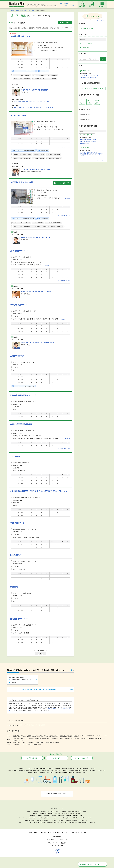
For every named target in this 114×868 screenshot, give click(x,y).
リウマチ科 (15, 745)
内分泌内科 (15, 737)
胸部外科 (82, 739)
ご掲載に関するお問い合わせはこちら (57, 794)
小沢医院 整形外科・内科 (21, 182)
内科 (14, 735)
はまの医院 (15, 456)
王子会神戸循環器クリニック (23, 395)
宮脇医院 (14, 587)
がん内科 (34, 737)
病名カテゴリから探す (28, 10)
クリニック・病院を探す (82, 758)
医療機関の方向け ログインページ (92, 864)
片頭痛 (82, 156)
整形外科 (17, 739)
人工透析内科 (56, 735)
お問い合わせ (76, 832)
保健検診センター (18, 523)
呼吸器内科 (35, 735)
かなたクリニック (18, 115)
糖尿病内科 (63, 735)
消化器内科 (18, 735)
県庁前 (30, 725)
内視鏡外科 (92, 739)
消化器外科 (27, 739)
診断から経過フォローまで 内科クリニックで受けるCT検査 (31, 101)
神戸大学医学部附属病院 (21, 424)
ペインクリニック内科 (101, 735)
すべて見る (68, 198)
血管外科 (15, 740)
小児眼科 (23, 742)
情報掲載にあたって (52, 839)
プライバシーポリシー (45, 832)
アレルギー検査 (84, 142)
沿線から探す (85, 47)
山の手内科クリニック (20, 36)
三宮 (24, 725)
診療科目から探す (87, 29)
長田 (44, 725)
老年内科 (54, 737)
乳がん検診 (93, 142)
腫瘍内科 (77, 735)
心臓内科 (68, 735)
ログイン (53, 846)
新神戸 (27, 725)
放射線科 (32, 745)
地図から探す (66, 23)
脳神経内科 (49, 737)
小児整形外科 (56, 742)
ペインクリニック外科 (100, 739)
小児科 (14, 742)
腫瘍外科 (77, 739)
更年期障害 (83, 154)
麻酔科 (36, 745)
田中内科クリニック (19, 251)
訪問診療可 (93, 77)
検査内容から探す (87, 135)
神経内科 (51, 735)
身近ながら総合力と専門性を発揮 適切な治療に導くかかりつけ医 (33, 107)
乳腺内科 (70, 737)
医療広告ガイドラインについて (62, 832)
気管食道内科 (29, 735)
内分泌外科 (20, 740)
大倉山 (34, 725)
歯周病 (89, 154)
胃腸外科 (32, 739)
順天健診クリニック (19, 619)
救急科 (39, 745)
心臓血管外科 (67, 739)
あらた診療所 (16, 555)
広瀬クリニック (17, 356)
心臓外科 (73, 739)
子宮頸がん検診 (84, 144)
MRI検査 (94, 140)
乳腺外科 (61, 739)
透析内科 (39, 737)
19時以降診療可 (84, 77)
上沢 (42, 725)
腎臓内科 (46, 735)
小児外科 (18, 742)
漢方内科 (93, 735)
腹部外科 (87, 739)
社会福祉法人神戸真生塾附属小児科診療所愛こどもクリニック (39, 491)
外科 (14, 739)
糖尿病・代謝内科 (27, 737)
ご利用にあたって (33, 832)
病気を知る (57, 758)
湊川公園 (38, 725)
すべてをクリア (101, 20)
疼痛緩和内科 (60, 737)
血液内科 (73, 735)
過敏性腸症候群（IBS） (91, 152)
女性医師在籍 (84, 76)
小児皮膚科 (36, 742)
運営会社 (84, 832)
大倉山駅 (18, 10)
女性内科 (43, 737)
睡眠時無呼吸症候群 (97, 154)
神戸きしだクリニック (20, 305)
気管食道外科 (38, 739)
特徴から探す (85, 71)
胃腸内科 (23, 735)
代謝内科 (20, 737)
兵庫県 (13, 10)
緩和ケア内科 (76, 737)
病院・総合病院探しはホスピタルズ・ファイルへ (67, 4)
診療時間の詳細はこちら (64, 147)
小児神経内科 (42, 742)
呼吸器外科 (44, 739)
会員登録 (61, 846)
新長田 (21, 725)
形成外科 (22, 739)
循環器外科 (56, 739)
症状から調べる (32, 758)
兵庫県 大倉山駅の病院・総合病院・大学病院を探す (39, 689)
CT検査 (89, 140)
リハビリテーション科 (24, 745)
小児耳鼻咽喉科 (29, 742)
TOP (8, 10)
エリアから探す (86, 44)
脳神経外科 (50, 739)
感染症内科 (82, 735)
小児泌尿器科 (49, 742)
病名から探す (85, 147)
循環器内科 (41, 735)
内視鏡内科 (88, 735)
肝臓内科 (65, 737)
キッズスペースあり (94, 76)
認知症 (82, 152)
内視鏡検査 (83, 140)
